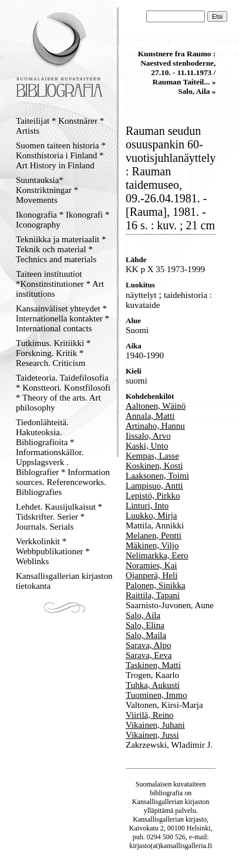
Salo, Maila (146, 635)
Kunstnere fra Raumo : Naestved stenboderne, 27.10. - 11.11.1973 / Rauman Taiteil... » (177, 68)
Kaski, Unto (147, 446)
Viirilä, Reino (150, 715)
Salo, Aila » (197, 91)
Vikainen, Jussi (152, 735)
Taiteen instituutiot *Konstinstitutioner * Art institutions (60, 284)
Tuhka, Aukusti (153, 685)
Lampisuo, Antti (154, 486)
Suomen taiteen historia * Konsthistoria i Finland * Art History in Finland (61, 155)
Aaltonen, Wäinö (156, 406)
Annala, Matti (150, 416)
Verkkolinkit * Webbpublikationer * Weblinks (53, 551)
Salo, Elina (145, 625)
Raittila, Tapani (153, 595)
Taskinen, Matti (153, 665)
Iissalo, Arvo (148, 436)
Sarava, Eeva (149, 655)
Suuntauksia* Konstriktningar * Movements (47, 190)
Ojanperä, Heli (152, 575)
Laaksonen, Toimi (157, 476)
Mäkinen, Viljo (152, 545)
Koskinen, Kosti (154, 466)
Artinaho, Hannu (155, 426)
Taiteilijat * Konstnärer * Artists (60, 126)
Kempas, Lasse (152, 456)
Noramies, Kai (151, 565)
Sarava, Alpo (148, 645)
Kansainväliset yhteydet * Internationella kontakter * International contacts (63, 318)
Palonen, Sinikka (156, 585)
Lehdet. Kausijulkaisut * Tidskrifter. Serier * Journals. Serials (59, 517)
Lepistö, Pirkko (153, 496)
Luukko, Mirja (152, 516)
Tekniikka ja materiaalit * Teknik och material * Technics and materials (61, 249)
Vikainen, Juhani (155, 725)
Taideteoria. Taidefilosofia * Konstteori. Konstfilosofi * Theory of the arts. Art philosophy (63, 393)
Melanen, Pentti (154, 535)
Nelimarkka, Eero (157, 555)
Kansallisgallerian (158, 802)
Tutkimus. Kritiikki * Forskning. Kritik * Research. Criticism (53, 353)
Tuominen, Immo (156, 695)
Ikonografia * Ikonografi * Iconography (63, 220)
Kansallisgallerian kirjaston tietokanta (64, 581)
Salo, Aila (143, 615)
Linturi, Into (147, 506)
